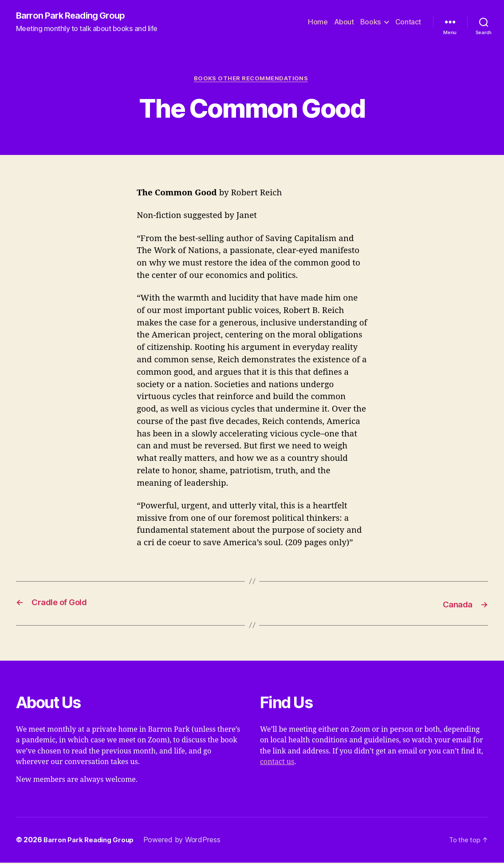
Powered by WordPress (186, 841)
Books (371, 22)
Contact (408, 22)
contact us (277, 763)
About (344, 22)
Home (318, 22)
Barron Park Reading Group (74, 16)
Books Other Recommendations (252, 80)
